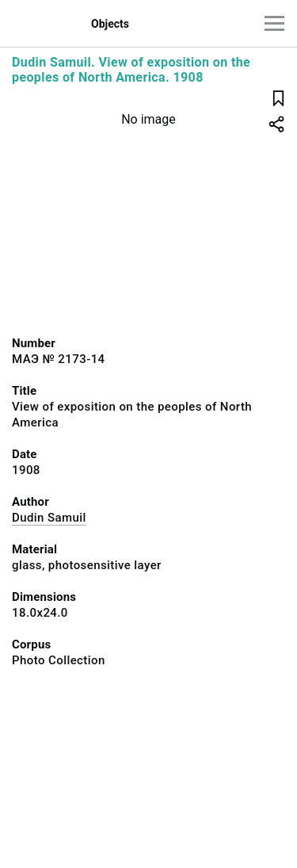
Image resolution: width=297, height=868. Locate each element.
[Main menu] (274, 23)
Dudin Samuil (49, 518)
